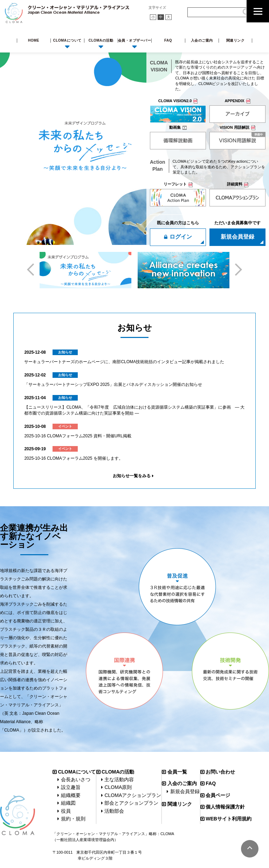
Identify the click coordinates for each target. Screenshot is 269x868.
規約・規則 (73, 819)
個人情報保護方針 (225, 807)
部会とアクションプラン (131, 803)
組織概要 (71, 795)
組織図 (68, 803)
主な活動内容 (119, 779)
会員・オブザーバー (135, 40)
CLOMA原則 (118, 787)
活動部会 (114, 811)
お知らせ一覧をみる (132, 476)
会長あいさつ (76, 779)
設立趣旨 (71, 787)
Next (236, 269)
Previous (33, 269)
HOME (34, 40)
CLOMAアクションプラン (133, 795)
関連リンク (236, 40)
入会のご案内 (202, 40)
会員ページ (218, 795)
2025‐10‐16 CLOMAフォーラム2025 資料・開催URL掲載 (78, 436)
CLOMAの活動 (101, 40)
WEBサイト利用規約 (229, 819)
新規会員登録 (185, 791)
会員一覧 (177, 772)
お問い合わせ (220, 772)
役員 (66, 811)
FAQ (168, 40)
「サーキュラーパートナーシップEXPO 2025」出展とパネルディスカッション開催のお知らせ (113, 384)
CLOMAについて (67, 40)
